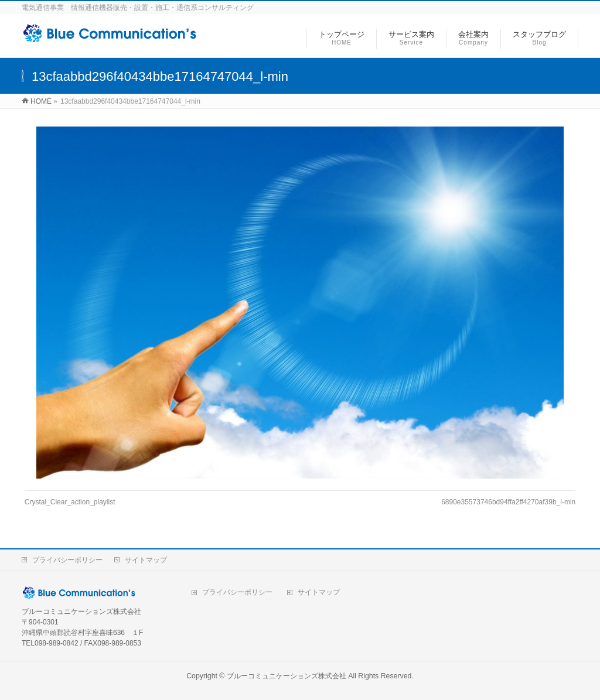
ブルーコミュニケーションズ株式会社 (287, 676)
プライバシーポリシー (67, 560)
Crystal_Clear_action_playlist (70, 502)
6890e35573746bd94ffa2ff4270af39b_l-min (508, 502)
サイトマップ (146, 560)
